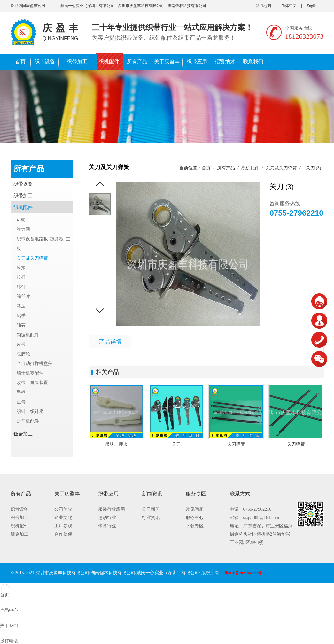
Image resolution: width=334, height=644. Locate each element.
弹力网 (23, 229)
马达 (21, 306)
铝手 (21, 316)
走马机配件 (28, 421)
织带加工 (77, 62)
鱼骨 (21, 402)
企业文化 (63, 518)
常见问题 (195, 509)
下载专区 (195, 526)
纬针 (21, 287)
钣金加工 (23, 434)
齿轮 (21, 220)
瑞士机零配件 (30, 373)
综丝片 (23, 296)
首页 (20, 62)
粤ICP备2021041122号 (243, 573)
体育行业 (107, 526)
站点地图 (263, 6)
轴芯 (21, 325)
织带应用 (197, 62)
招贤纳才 (225, 62)
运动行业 (107, 518)
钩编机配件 (28, 335)
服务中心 (195, 518)
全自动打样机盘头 (35, 364)
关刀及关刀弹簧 (281, 168)
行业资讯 (151, 518)
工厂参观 (63, 526)
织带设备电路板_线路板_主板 (43, 244)
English (313, 6)
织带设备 (45, 62)
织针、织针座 (30, 411)
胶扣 (21, 268)
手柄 (21, 392)
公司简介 (63, 509)
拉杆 (21, 277)
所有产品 (137, 62)
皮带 (21, 344)
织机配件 (109, 62)
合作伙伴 (63, 534)
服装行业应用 (112, 509)
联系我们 (253, 62)
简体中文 (289, 6)
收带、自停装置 (32, 383)
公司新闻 (151, 509)
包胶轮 (23, 354)
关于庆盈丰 (167, 62)
